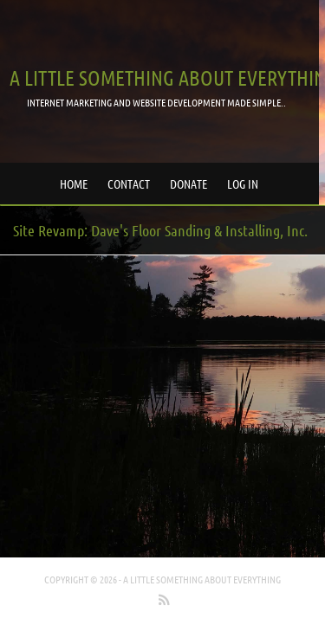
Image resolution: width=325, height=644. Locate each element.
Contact (129, 184)
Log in (243, 184)
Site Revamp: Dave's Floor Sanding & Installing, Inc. (160, 230)
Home (74, 184)
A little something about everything (202, 579)
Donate (188, 184)
